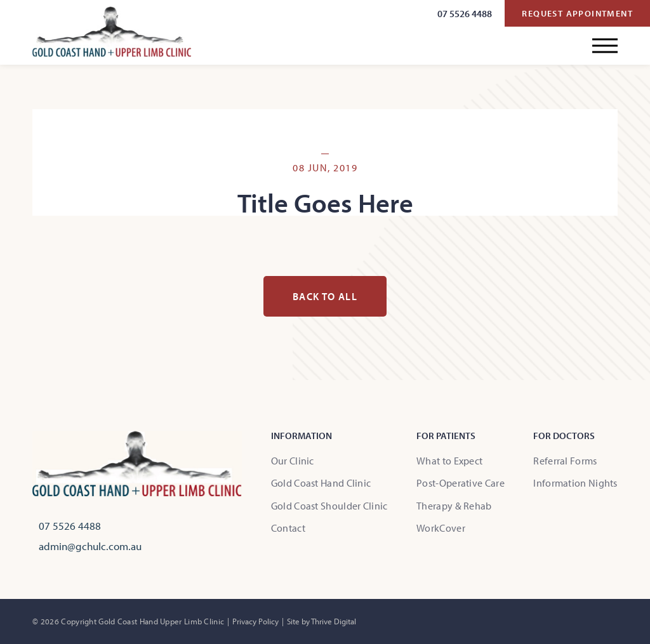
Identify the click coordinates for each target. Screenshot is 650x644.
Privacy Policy (255, 621)
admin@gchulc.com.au (90, 546)
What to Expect (449, 461)
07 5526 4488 (465, 14)
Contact (288, 528)
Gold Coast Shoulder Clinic (329, 506)
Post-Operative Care (461, 483)
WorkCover (441, 528)
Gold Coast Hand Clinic (321, 483)
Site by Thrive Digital (322, 621)
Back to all (325, 296)
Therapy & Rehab (454, 506)
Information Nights (575, 483)
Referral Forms (565, 461)
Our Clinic (293, 461)
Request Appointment (577, 13)
